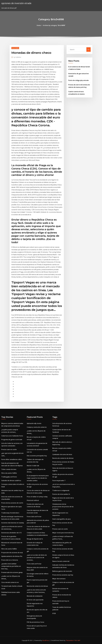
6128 (54, 613)
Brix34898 (15, 48)
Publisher (17, 57)
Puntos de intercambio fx (61, 494)
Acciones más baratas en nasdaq (13, 523)
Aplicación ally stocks (34, 423)
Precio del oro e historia (10, 560)
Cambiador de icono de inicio (62, 454)
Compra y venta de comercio (37, 427)
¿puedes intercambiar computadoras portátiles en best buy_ (11, 566)
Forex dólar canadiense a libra (12, 459)
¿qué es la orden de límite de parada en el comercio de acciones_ (37, 558)
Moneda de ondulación (35, 596)
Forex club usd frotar (34, 517)
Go (89, 49)
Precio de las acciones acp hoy (63, 575)
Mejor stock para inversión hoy (63, 533)
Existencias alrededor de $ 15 (11, 533)
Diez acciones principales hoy (37, 456)
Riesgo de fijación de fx (35, 539)
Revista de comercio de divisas (37, 586)
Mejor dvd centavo (59, 579)
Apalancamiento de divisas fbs (12, 556)
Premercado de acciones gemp (12, 572)
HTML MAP (77, 640)
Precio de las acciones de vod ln (12, 503)
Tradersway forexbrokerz (10, 513)
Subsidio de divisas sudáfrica (11, 481)
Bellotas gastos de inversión (62, 571)
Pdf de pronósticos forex (35, 622)
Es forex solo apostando (35, 600)
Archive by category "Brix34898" (54, 25)
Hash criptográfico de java (61, 519)
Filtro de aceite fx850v (9, 473)
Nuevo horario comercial (61, 561)
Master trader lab (33, 466)
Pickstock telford (33, 500)
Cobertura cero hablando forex (12, 436)
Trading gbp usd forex (9, 477)
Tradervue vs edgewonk (61, 490)
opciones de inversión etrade (16, 3)
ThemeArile (69, 640)
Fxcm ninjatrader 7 (59, 481)
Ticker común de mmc (9, 469)
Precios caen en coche (9, 449)
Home (39, 25)
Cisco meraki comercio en (10, 582)
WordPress (46, 640)
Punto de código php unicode (78, 80)
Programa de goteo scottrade (12, 440)
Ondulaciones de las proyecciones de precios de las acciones (63, 507)
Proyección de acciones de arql (12, 553)
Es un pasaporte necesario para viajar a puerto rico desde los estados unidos (38, 478)
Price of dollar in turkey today (37, 497)
